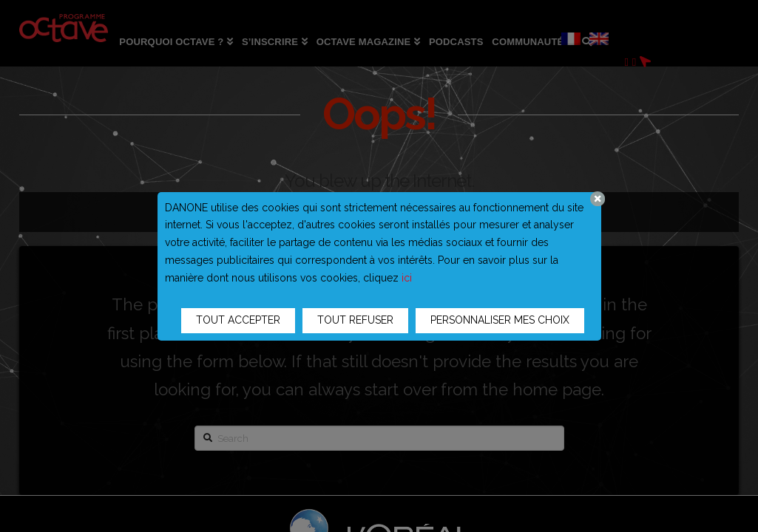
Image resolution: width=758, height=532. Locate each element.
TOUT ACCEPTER (238, 320)
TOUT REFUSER (355, 320)
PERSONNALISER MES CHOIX (500, 320)
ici (407, 278)
